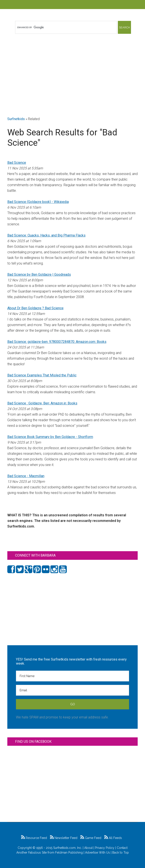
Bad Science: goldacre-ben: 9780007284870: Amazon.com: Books (57, 342)
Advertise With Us (97, 853)
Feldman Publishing (69, 853)
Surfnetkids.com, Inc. (68, 848)
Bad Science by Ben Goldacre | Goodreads (39, 275)
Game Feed (91, 838)
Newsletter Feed (64, 838)
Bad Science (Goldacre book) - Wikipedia (38, 202)
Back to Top (121, 853)
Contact (122, 848)
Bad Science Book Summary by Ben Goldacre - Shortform (50, 437)
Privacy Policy (105, 848)
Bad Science (17, 163)
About (88, 848)
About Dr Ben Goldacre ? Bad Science (35, 308)
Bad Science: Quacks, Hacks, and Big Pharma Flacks (46, 235)
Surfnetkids (16, 119)
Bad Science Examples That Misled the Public (42, 375)
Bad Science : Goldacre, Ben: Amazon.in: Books (42, 403)
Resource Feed (34, 838)
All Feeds (113, 838)
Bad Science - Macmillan (26, 476)
